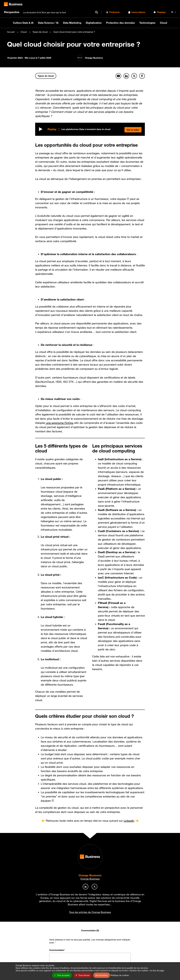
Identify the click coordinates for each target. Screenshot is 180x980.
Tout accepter (62, 975)
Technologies (147, 23)
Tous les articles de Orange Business (90, 912)
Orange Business (90, 875)
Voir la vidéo (132, 129)
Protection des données (121, 23)
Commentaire (57, 950)
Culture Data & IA (23, 23)
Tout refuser (83, 975)
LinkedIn (129, 821)
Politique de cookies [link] (120, 975)
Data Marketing (72, 23)
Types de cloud (40, 32)
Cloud (163, 23)
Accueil (11, 32)
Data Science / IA (48, 23)
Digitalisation (94, 23)
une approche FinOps (59, 423)
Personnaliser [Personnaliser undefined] (102, 975)
